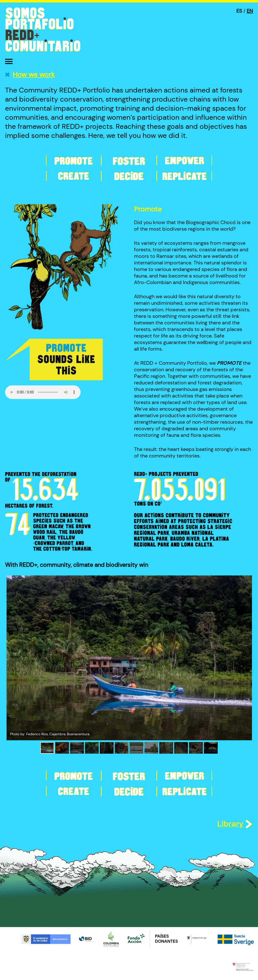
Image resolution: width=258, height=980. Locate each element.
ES (239, 11)
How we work (34, 74)
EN (250, 11)
